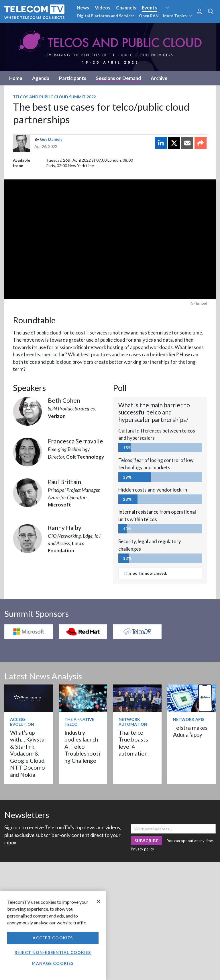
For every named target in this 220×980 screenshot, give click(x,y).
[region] (53, 935)
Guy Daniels (51, 139)
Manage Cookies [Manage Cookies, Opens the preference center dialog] (53, 963)
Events (149, 8)
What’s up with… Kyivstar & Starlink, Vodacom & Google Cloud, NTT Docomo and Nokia (28, 754)
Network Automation (133, 722)
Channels (126, 8)
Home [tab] (16, 78)
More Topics (178, 16)
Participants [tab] (73, 78)
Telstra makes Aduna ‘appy (190, 731)
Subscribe (147, 841)
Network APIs (189, 719)
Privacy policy (143, 849)
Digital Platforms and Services (106, 16)
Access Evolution (22, 722)
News (83, 8)
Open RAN (149, 16)
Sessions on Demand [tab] (118, 78)
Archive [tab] (159, 78)
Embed (199, 303)
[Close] (99, 901)
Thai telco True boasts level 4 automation (133, 743)
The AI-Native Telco (79, 722)
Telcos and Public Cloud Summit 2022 (54, 97)
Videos (103, 8)
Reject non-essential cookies (53, 952)
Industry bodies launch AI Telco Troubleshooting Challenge (82, 747)
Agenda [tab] (41, 78)
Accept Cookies (53, 938)
